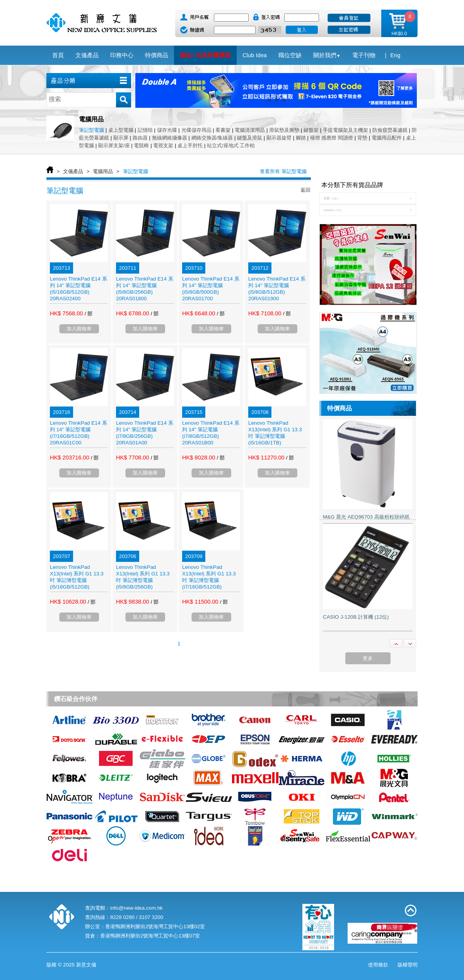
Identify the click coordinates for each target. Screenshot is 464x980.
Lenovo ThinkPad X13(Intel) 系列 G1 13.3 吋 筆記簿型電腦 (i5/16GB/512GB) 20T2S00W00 (77, 580)
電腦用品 (103, 171)
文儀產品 (73, 171)
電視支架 (163, 145)
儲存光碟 (167, 130)
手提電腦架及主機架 (345, 130)
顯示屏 (121, 138)
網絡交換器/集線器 (212, 138)
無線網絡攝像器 (170, 138)
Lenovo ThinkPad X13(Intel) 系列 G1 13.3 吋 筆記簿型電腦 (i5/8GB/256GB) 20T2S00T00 (143, 580)
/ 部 (89, 314)
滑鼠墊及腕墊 (284, 130)
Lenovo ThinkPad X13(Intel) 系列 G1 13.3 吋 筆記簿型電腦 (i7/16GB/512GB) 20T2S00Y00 (209, 580)
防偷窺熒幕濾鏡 (390, 130)
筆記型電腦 (91, 130)
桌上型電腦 (121, 130)
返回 (305, 190)
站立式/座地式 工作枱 (231, 145)
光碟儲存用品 (196, 130)
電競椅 (141, 145)
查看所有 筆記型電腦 (283, 171)
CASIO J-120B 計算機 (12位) (356, 617)
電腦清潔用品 (250, 130)
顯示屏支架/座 (114, 145)
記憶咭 (145, 130)
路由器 (140, 138)
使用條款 (378, 965)
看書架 (223, 130)
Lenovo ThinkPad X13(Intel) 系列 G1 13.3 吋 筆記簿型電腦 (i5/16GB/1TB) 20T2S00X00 (275, 436)
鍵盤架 (311, 130)
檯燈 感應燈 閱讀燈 (332, 138)
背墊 (362, 138)
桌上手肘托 (190, 145)
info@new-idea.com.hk (136, 908)
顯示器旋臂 (279, 138)
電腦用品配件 (387, 138)
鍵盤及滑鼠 (250, 138)
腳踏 (301, 138)
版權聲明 (408, 965)
